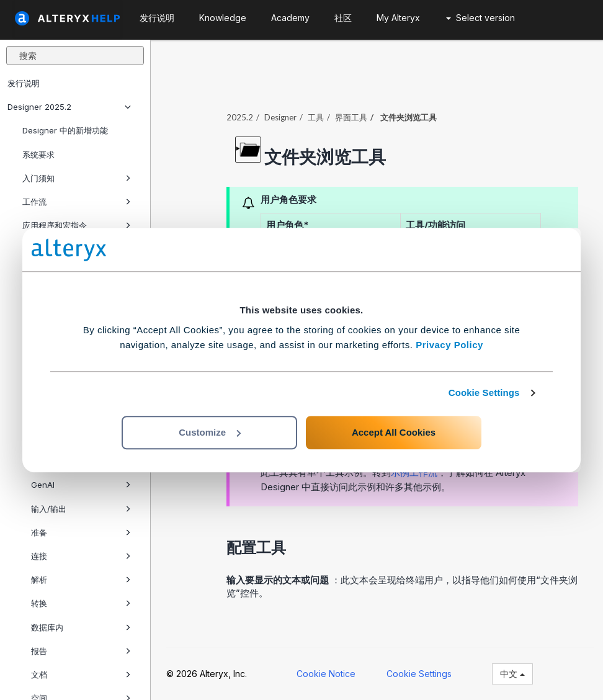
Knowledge (223, 18)
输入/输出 (81, 509)
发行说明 (24, 83)
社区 (343, 18)
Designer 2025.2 (69, 107)
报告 (81, 651)
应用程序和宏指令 (77, 225)
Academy (290, 18)
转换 (81, 603)
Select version (480, 18)
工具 (316, 117)
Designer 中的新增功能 (65, 130)
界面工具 (351, 117)
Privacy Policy (449, 345)
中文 (512, 674)
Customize (210, 432)
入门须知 (77, 178)
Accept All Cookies (394, 432)
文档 (81, 675)
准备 (81, 532)
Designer (280, 117)
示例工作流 (414, 473)
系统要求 (38, 155)
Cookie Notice (326, 674)
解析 (81, 580)
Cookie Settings (484, 393)
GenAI (81, 485)
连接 (81, 556)
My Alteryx (398, 18)
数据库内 (81, 627)
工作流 (77, 202)
